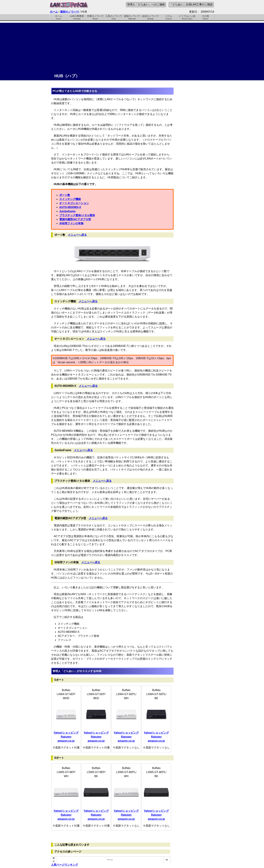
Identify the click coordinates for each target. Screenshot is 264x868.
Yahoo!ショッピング (66, 733)
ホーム (54, 12)
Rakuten (66, 737)
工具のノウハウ (114, 17)
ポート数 (65, 195)
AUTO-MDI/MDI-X (70, 207)
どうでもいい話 (187, 17)
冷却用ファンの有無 (71, 223)
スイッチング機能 (70, 199)
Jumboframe (67, 211)
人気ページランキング (64, 865)
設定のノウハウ (150, 17)
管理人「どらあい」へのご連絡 (146, 4)
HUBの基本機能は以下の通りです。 (76, 184)
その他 (205, 17)
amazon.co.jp (66, 741)
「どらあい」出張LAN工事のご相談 (191, 4)
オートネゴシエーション (74, 203)
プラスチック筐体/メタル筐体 (77, 215)
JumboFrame (63, 450)
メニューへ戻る (77, 235)
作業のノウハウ (95, 17)
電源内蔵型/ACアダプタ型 (75, 219)
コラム (169, 17)
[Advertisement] (132, 46)
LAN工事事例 (77, 17)
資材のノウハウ (70, 12)
